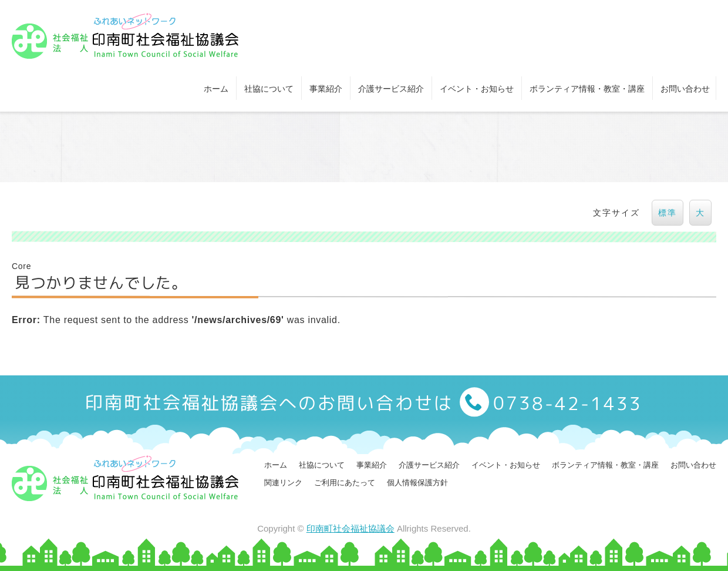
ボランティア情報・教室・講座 (587, 89)
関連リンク (283, 483)
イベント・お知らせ (477, 89)
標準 (668, 213)
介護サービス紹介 (391, 89)
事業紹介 (326, 89)
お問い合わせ (685, 89)
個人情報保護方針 (417, 483)
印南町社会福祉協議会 (350, 528)
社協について (269, 89)
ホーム (216, 89)
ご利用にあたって (345, 483)
